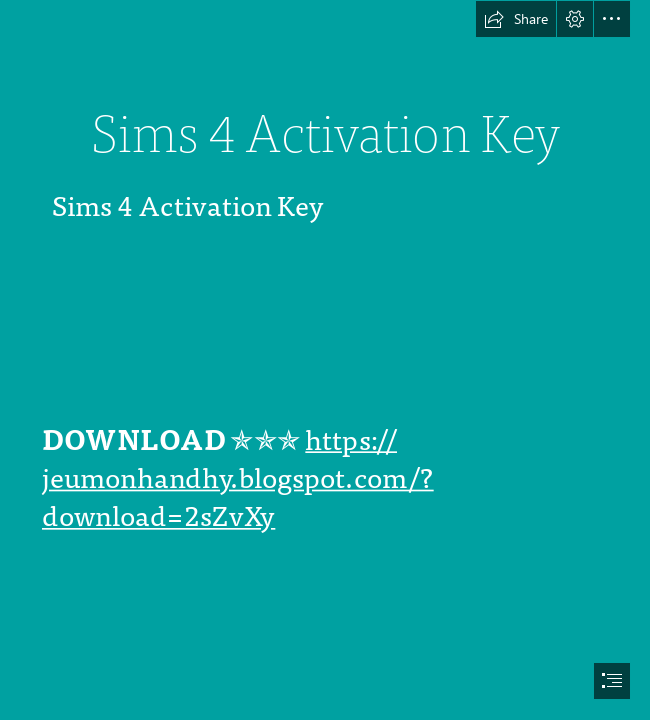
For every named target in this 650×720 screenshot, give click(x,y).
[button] (516, 19)
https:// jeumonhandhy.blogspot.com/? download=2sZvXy (238, 479)
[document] (325, 360)
